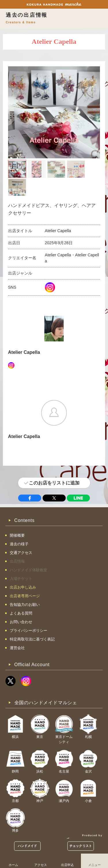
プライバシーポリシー (29, 631)
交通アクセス (21, 553)
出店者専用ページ (25, 596)
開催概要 (17, 535)
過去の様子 (19, 544)
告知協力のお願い (25, 605)
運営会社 (17, 648)
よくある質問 (21, 613)
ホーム (13, 865)
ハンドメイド (28, 846)
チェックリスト (81, 846)
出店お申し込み (23, 587)
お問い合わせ (21, 622)
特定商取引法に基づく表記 (32, 639)
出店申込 (67, 865)
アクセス (41, 865)
